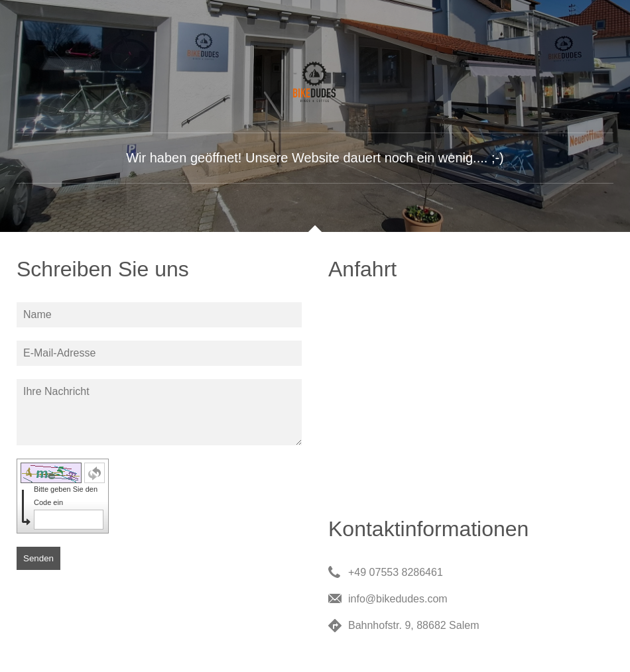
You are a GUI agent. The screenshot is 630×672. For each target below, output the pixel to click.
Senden (38, 558)
